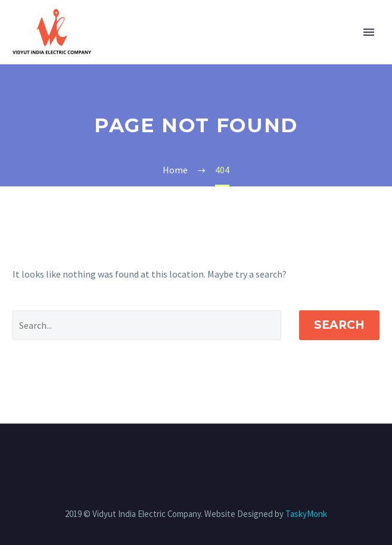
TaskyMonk (306, 514)
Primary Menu (369, 32)
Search (339, 325)
